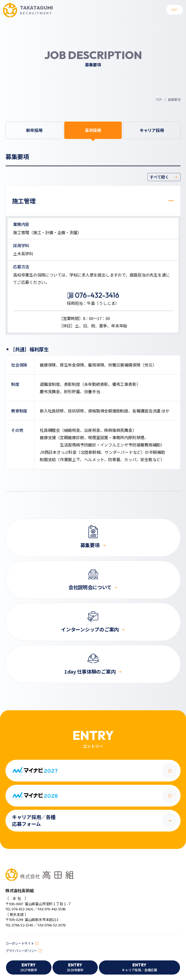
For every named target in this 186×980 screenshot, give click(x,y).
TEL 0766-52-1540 (19, 925)
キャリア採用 (152, 130)
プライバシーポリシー (21, 950)
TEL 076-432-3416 (19, 909)
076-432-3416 (97, 295)
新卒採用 (34, 130)
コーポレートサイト (20, 943)
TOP (159, 99)
